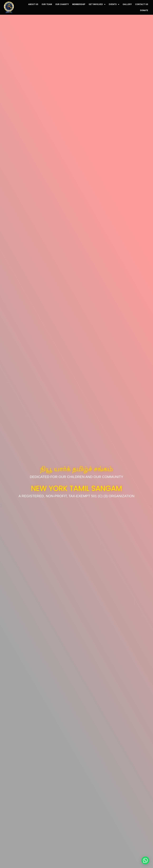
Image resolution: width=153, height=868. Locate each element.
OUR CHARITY (62, 4)
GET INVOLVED (97, 4)
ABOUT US (33, 4)
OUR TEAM (47, 4)
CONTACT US (142, 4)
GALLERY (127, 4)
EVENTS (114, 4)
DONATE (144, 10)
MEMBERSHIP (79, 4)
